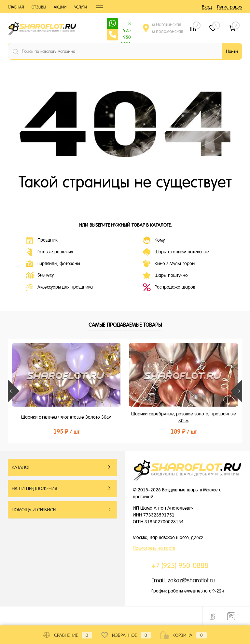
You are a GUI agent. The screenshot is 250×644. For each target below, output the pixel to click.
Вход (207, 7)
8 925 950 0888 (126, 24)
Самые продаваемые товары (125, 325)
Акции (60, 7)
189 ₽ (184, 432)
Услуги (81, 7)
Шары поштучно (165, 276)
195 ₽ (66, 432)
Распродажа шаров (169, 287)
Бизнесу (40, 275)
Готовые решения (49, 252)
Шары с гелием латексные (176, 252)
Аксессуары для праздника (59, 287)
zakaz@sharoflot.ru (191, 580)
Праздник (42, 240)
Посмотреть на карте (154, 548)
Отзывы (39, 7)
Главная (16, 7)
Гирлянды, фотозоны (53, 264)
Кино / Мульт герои (169, 264)
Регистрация (230, 7)
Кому (154, 240)
